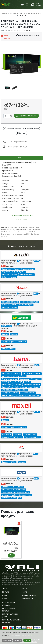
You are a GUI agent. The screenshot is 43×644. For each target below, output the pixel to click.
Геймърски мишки (9, 277)
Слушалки (6, 272)
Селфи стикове (8, 395)
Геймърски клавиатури (29, 302)
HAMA (36, 365)
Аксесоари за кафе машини (12, 487)
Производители (27, 599)
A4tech (37, 261)
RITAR (35, 454)
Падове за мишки (28, 269)
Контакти (6, 592)
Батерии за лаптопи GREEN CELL (18, 228)
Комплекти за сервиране (12, 498)
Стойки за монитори (10, 379)
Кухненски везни (25, 495)
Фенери (14, 334)
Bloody (36, 294)
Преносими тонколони (32, 384)
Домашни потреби (9, 495)
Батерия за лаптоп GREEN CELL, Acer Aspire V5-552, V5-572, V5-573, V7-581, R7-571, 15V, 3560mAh (11, 543)
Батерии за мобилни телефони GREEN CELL (23, 232)
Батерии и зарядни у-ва (18, 13)
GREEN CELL (23, 15)
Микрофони (7, 384)
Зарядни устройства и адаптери (14, 342)
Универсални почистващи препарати (16, 492)
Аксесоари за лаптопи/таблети (14, 376)
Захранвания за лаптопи (32, 373)
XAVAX (36, 478)
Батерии (5, 334)
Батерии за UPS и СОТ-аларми (14, 462)
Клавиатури (7, 269)
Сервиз (5, 595)
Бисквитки (18, 640)
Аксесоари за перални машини (14, 490)
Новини (24, 589)
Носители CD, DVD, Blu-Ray (12, 437)
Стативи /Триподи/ (28, 393)
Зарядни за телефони (10, 393)
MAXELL (37, 412)
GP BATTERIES (7, 326)
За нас (5, 589)
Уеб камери (18, 382)
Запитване (21, 133)
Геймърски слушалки (10, 302)
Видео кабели (7, 387)
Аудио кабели (7, 390)
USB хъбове (36, 379)
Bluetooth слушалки (10, 274)
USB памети (24, 379)
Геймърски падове (27, 274)
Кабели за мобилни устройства (27, 387)
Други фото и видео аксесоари (28, 395)
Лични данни (7, 640)
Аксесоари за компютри (11, 373)
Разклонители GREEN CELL (23, 230)
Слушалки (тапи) (18, 272)
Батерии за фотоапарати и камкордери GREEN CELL (17, 234)
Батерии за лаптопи (34, 13)
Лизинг (5, 599)
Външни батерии (8, 349)
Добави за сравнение (13, 128)
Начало (5, 13)
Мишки (16, 269)
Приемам (27, 640)
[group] (21, 64)
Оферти (24, 592)
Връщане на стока (29, 595)
